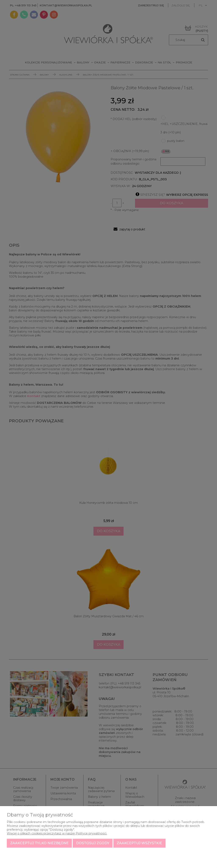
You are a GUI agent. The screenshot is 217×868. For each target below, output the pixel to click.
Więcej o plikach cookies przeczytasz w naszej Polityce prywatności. (57, 833)
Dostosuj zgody (93, 843)
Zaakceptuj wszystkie (139, 843)
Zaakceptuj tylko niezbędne (39, 843)
